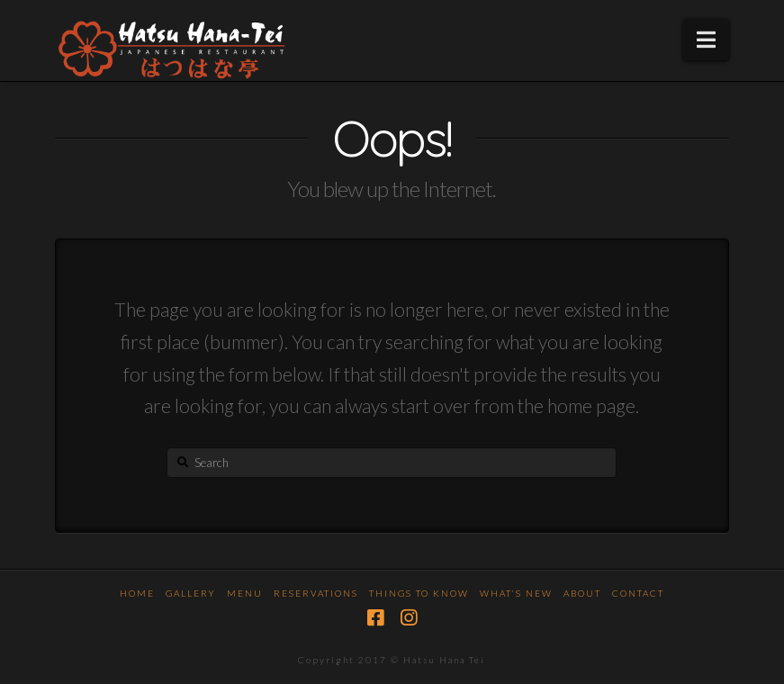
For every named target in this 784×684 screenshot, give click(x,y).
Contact (638, 593)
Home (137, 593)
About (582, 593)
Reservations (316, 593)
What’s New (516, 593)
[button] (706, 40)
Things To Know (419, 593)
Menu (245, 593)
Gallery (191, 593)
